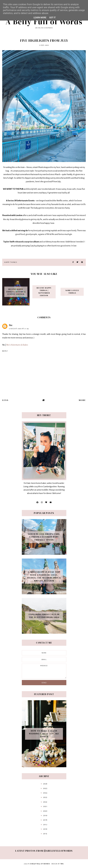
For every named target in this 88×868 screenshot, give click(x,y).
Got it (52, 18)
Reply (5, 351)
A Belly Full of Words (44, 22)
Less (5, 400)
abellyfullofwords (58, 851)
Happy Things (11, 262)
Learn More (40, 18)
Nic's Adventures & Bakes (17, 345)
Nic (11, 325)
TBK (62, 864)
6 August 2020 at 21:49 (19, 329)
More (82, 400)
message (44, 671)
